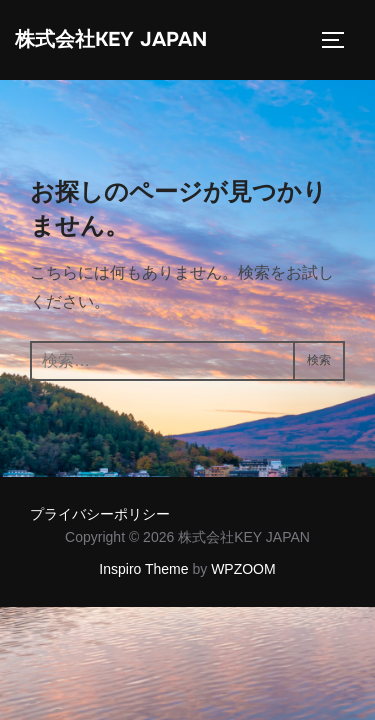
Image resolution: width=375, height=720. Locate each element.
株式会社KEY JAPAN (111, 39)
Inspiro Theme (143, 569)
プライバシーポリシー (100, 514)
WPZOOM (243, 569)
